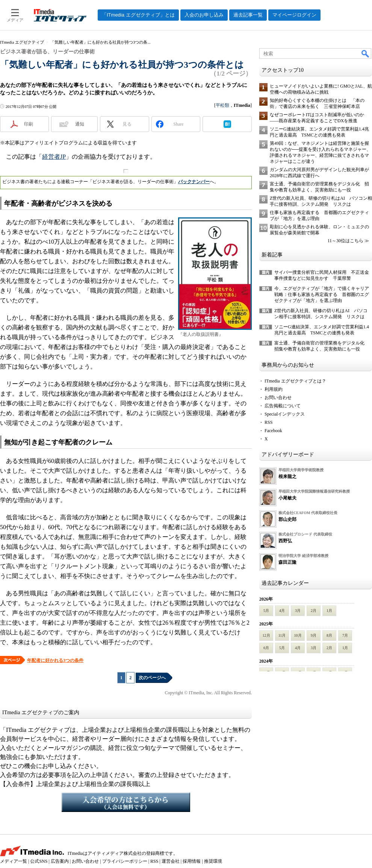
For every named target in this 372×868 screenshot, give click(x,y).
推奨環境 (213, 861)
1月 (329, 611)
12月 (266, 635)
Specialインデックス (285, 414)
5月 (266, 611)
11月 (282, 635)
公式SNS (39, 861)
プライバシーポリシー (125, 861)
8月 (329, 635)
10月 (298, 635)
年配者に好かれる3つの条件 (55, 660)
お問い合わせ (278, 398)
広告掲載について (283, 406)
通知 (80, 124)
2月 (314, 611)
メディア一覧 (14, 861)
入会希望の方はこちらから (126, 802)
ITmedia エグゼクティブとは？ (295, 381)
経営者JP (54, 157)
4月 (282, 611)
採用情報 (192, 861)
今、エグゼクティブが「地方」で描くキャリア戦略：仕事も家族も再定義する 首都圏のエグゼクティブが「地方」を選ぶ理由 (322, 294)
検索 (366, 53)
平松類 (222, 105)
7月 (345, 635)
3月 (298, 611)
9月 (314, 635)
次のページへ (152, 678)
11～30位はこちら (345, 241)
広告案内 (60, 861)
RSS (268, 422)
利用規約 (274, 389)
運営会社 (171, 861)
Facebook (273, 431)
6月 (266, 648)
